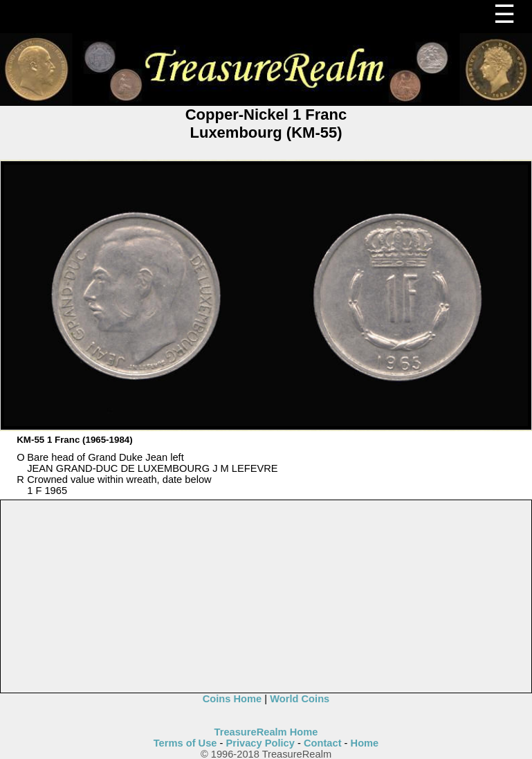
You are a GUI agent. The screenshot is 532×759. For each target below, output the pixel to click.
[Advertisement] (266, 597)
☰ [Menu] (504, 14)
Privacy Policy (260, 743)
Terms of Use (185, 743)
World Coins (300, 699)
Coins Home (232, 699)
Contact (323, 743)
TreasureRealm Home (266, 732)
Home (365, 743)
